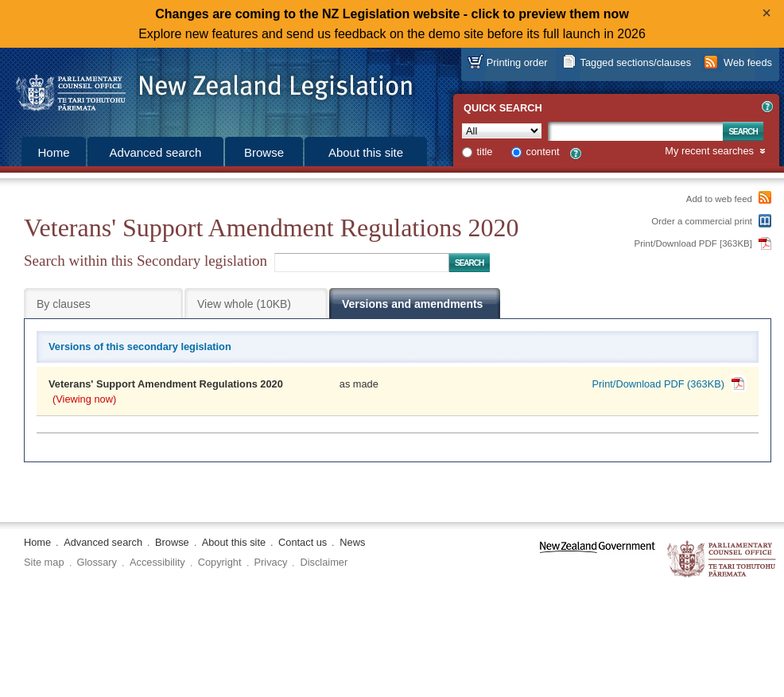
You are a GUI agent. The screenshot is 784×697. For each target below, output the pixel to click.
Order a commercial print (702, 221)
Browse (264, 152)
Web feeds (748, 62)
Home (53, 152)
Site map (44, 562)
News (352, 542)
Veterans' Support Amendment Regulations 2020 (166, 384)
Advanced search (156, 152)
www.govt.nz (598, 560)
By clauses (64, 304)
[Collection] (502, 131)
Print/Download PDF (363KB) (658, 384)
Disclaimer (324, 562)
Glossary (97, 562)
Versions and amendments (412, 304)
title (485, 152)
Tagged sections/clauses (636, 62)
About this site (366, 152)
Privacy (271, 562)
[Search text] (635, 131)
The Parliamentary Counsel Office (722, 560)
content (543, 152)
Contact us (303, 542)
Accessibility (157, 562)
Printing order (517, 62)
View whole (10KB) (244, 304)
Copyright (220, 562)
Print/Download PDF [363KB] (694, 243)
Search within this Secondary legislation (146, 261)
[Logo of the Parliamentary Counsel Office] (207, 88)
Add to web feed (719, 199)
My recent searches (709, 152)
